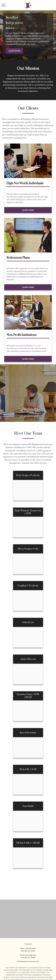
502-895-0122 (31, 948)
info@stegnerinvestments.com (28, 961)
